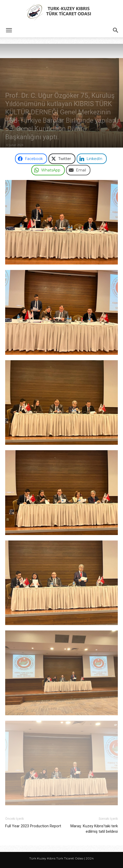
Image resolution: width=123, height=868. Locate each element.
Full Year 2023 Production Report (33, 826)
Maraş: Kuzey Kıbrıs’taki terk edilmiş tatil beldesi (94, 829)
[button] (9, 30)
